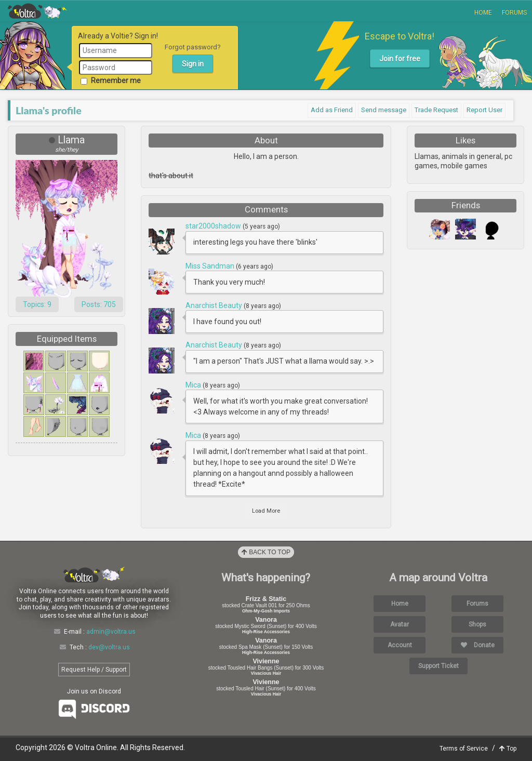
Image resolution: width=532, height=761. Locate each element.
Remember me (111, 81)
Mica (194, 385)
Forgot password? (193, 47)
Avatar (400, 624)
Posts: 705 (99, 304)
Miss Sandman (211, 266)
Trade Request (436, 110)
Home (483, 12)
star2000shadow (214, 226)
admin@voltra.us (111, 632)
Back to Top (266, 552)
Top (508, 749)
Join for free (400, 59)
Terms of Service (464, 749)
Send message (384, 110)
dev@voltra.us (109, 647)
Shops (477, 624)
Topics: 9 (37, 304)
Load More (266, 511)
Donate (478, 645)
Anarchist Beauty (215, 305)
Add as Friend (332, 110)
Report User (484, 110)
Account (400, 645)
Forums (514, 12)
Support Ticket (438, 666)
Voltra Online (37, 11)
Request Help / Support (94, 670)
